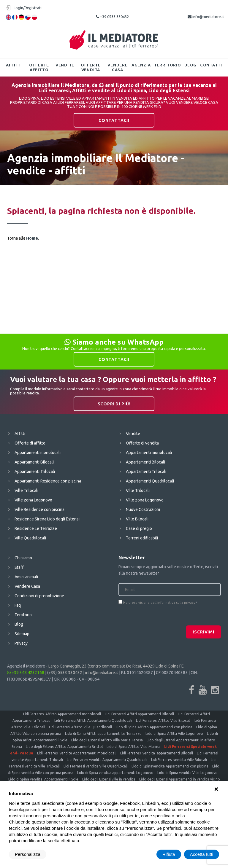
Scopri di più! (114, 404)
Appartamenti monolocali (38, 453)
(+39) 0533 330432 (65, 673)
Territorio (168, 65)
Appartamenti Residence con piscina (48, 481)
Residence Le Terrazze (36, 528)
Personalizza (28, 854)
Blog (190, 65)
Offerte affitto (39, 67)
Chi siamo (23, 558)
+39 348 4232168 (26, 673)
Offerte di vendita (142, 443)
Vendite (65, 65)
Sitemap (22, 634)
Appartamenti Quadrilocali (150, 481)
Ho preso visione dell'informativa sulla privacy (159, 603)
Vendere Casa (117, 67)
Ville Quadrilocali (30, 538)
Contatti (211, 65)
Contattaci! (114, 120)
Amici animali (26, 577)
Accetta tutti (202, 854)
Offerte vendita (91, 67)
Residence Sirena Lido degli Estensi (47, 519)
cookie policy (199, 816)
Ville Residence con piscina (39, 509)
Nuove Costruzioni (143, 509)
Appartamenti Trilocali (35, 472)
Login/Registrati (28, 8)
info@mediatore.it (206, 17)
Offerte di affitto (30, 443)
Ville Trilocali (26, 490)
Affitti (14, 65)
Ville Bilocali (137, 519)
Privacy (21, 643)
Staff (19, 567)
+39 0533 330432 (112, 17)
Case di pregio (139, 528)
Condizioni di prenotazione (39, 596)
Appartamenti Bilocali (34, 462)
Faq (18, 605)
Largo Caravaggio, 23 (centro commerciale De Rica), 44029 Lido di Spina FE (116, 666)
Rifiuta (169, 854)
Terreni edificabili (142, 538)
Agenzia (141, 65)
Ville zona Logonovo (33, 500)
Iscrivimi (204, 632)
